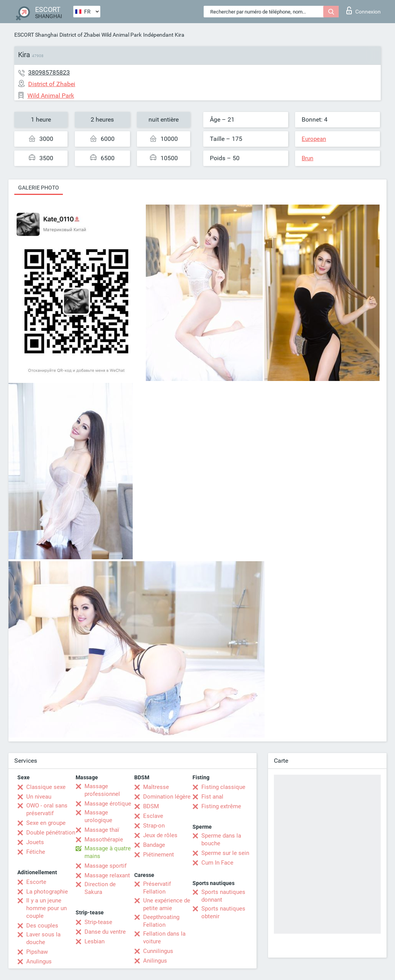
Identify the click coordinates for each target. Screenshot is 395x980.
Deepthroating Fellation (161, 921)
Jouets (35, 842)
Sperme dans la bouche (221, 840)
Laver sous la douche (43, 938)
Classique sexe (46, 787)
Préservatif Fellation (157, 888)
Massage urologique (98, 816)
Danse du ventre (105, 932)
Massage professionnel (102, 790)
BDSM (151, 806)
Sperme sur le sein (225, 853)
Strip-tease (98, 922)
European (314, 139)
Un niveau (39, 797)
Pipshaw (37, 952)
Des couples (42, 926)
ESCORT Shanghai (36, 35)
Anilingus (155, 961)
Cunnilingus (158, 951)
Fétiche (36, 852)
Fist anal (212, 797)
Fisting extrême (221, 806)
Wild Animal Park (122, 35)
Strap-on (154, 826)
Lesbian (95, 941)
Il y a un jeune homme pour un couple (46, 908)
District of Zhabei (80, 35)
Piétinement (159, 855)
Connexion (364, 10)
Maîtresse (156, 787)
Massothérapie (104, 840)
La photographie (47, 892)
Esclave (153, 816)
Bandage (154, 845)
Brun (307, 158)
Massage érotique (108, 804)
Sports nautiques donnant (223, 896)
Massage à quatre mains (108, 852)
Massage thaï (102, 830)
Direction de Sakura (100, 888)
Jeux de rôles (160, 835)
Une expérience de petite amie (167, 904)
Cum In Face (217, 863)
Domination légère (167, 797)
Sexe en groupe (46, 823)
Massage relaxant (107, 875)
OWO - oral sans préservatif (47, 809)
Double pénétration (51, 833)
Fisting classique (223, 787)
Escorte (36, 882)
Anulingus (39, 961)
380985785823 (49, 72)
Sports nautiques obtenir (223, 912)
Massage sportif (106, 866)
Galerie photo (39, 188)
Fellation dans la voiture (164, 938)
